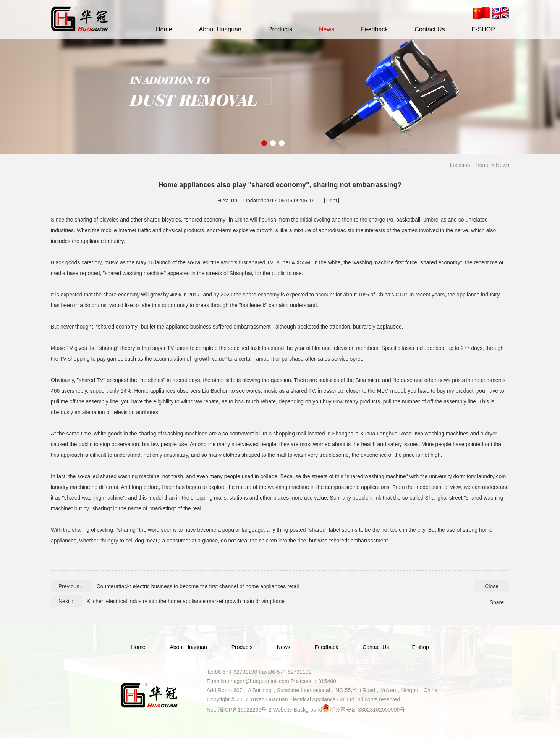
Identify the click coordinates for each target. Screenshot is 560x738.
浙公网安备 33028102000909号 (367, 710)
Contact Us (430, 29)
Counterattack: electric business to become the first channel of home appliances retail (197, 586)
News (327, 29)
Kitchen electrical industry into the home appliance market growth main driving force (186, 601)
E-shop (420, 647)
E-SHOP (483, 29)
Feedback (374, 29)
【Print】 (332, 201)
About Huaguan (220, 29)
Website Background (298, 710)
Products (280, 29)
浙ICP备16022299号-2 (245, 710)
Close (492, 586)
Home (164, 29)
